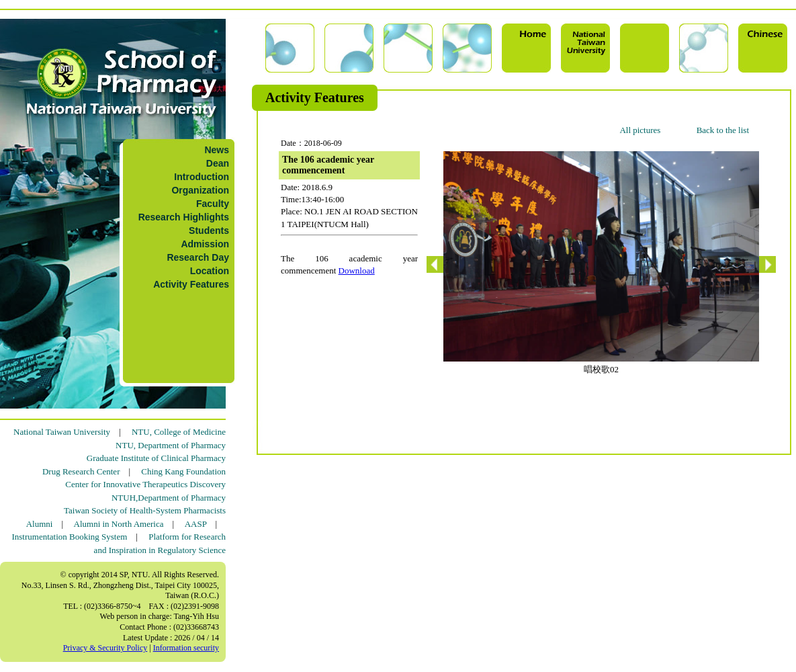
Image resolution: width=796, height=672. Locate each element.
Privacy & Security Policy (105, 648)
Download (357, 270)
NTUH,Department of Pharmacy (169, 498)
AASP (196, 524)
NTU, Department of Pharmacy (171, 445)
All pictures (640, 130)
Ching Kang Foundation (183, 471)
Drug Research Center (81, 471)
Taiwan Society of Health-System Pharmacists (145, 510)
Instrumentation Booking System (69, 537)
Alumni (40, 524)
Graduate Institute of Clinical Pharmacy (156, 458)
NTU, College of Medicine (179, 432)
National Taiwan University (62, 432)
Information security (186, 648)
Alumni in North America (119, 524)
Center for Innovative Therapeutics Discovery (145, 484)
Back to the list (723, 130)
